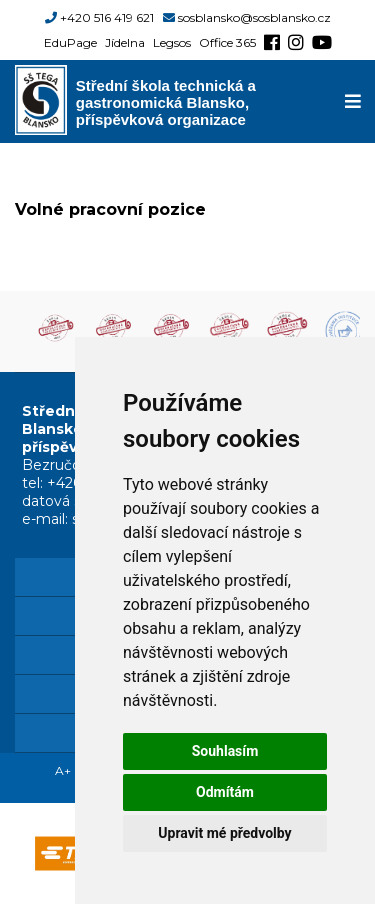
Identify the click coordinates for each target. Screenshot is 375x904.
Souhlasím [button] (225, 751)
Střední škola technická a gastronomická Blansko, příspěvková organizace (166, 101)
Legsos (172, 42)
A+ (63, 770)
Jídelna (125, 42)
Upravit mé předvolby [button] (224, 833)
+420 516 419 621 (107, 17)
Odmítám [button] (225, 792)
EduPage (70, 42)
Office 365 (227, 42)
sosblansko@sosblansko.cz (254, 17)
